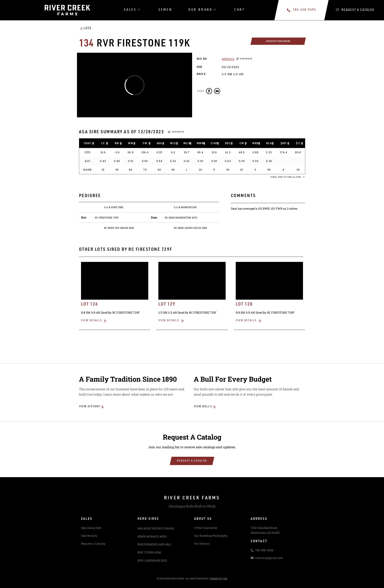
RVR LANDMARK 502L (153, 560)
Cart (240, 10)
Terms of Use (219, 579)
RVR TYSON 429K (149, 552)
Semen (165, 10)
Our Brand (203, 10)
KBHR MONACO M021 (152, 536)
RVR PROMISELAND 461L (155, 544)
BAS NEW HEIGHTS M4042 (156, 528)
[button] (288, 177)
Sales (132, 10)
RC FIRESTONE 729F (107, 217)
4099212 (228, 59)
